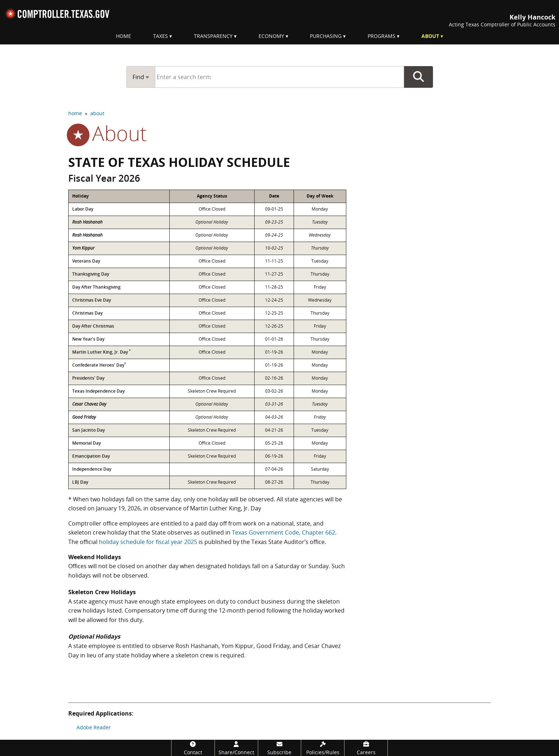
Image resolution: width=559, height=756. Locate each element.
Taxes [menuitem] (161, 36)
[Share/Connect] (236, 748)
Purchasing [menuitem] (326, 36)
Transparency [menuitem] (213, 36)
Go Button (419, 77)
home (75, 113)
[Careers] (366, 748)
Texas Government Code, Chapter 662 (283, 532)
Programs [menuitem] (382, 36)
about (97, 113)
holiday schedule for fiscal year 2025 (148, 542)
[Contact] (193, 748)
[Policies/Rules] (323, 748)
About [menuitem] (430, 36)
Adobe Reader (94, 727)
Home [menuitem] (123, 36)
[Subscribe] (280, 748)
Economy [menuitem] (271, 36)
